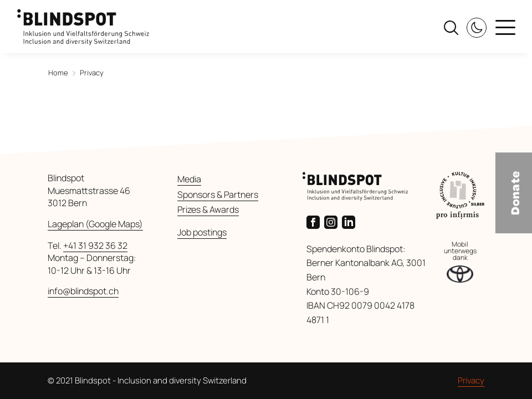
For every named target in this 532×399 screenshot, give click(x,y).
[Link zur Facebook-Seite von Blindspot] (315, 221)
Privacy (471, 380)
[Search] (451, 27)
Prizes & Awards (208, 209)
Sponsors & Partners (218, 195)
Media (189, 179)
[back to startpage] (83, 22)
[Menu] (505, 29)
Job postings (202, 232)
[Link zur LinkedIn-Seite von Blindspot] (351, 221)
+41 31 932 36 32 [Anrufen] (95, 245)
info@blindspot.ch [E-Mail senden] (83, 291)
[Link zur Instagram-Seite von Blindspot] (333, 221)
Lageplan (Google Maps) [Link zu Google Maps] (95, 224)
